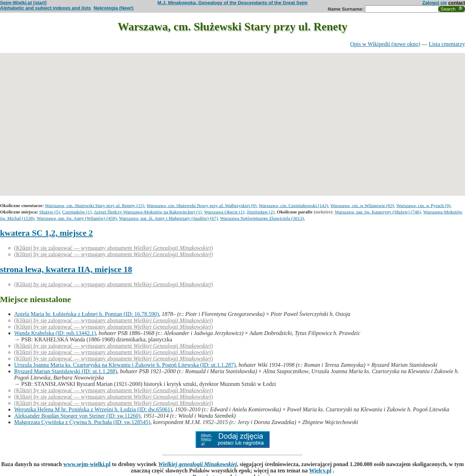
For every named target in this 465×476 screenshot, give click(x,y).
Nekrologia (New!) (113, 8)
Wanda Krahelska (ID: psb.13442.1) (55, 333)
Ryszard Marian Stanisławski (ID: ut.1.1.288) (66, 371)
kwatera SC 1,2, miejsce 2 (46, 233)
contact (457, 3)
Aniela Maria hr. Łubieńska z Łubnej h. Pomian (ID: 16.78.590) (86, 314)
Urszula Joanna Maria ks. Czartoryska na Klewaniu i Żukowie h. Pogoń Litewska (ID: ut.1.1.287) (125, 365)
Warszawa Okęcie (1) (224, 212)
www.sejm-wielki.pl (87, 464)
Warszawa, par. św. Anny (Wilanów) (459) (77, 218)
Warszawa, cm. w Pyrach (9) (423, 205)
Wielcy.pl (320, 471)
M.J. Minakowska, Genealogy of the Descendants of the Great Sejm (232, 3)
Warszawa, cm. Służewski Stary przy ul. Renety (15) (95, 205)
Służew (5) (50, 212)
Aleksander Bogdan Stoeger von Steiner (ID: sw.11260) (77, 416)
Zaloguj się (435, 3)
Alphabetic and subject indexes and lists (45, 8)
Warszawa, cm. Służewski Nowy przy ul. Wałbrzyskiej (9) (201, 205)
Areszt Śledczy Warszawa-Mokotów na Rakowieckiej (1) (148, 212)
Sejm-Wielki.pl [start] (23, 3)
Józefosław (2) (261, 212)
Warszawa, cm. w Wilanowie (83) (362, 205)
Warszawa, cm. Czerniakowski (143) (293, 205)
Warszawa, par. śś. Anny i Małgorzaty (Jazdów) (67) (168, 218)
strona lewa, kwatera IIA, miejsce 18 (66, 269)
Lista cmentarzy (447, 44)
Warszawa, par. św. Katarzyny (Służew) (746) (378, 212)
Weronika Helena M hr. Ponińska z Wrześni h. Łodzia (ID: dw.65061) (93, 409)
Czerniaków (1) (77, 212)
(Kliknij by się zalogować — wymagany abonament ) (114, 248)
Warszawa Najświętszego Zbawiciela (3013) (262, 218)
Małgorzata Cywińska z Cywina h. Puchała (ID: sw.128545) (82, 422)
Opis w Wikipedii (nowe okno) (385, 44)
